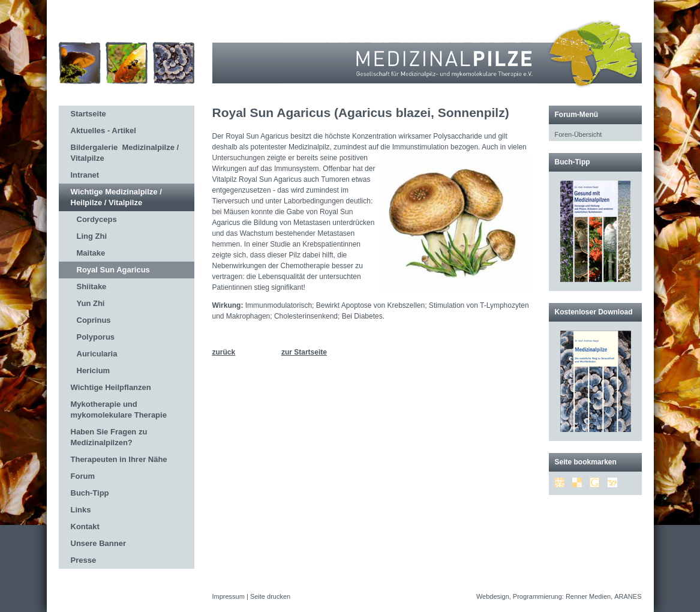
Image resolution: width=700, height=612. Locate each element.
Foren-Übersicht (579, 134)
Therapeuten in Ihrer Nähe (119, 459)
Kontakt (85, 526)
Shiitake (92, 286)
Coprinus (94, 320)
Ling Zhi (92, 236)
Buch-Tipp (90, 493)
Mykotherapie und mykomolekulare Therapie (119, 409)
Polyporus (96, 337)
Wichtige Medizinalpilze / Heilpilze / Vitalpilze (116, 197)
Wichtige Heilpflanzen (111, 387)
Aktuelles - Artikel (103, 130)
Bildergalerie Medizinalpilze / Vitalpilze (125, 153)
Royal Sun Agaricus (113, 270)
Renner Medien (588, 596)
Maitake (91, 253)
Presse (84, 560)
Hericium (94, 370)
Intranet (85, 175)
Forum (83, 476)
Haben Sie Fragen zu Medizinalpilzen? (109, 437)
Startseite (88, 114)
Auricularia (97, 354)
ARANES (628, 596)
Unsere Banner (98, 543)
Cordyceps (97, 219)
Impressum (229, 596)
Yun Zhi (91, 303)
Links (81, 510)
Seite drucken (270, 596)
